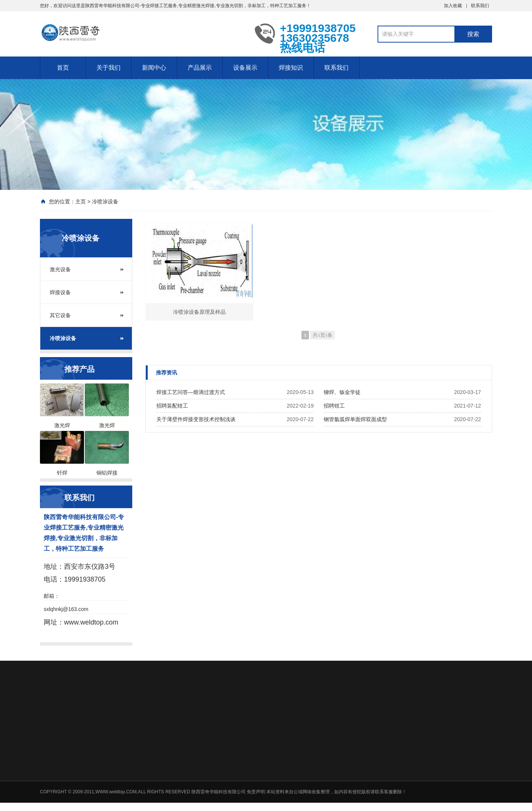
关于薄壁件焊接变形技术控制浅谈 (196, 419)
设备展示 (245, 68)
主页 (81, 202)
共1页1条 (323, 335)
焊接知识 (291, 68)
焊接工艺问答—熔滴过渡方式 (191, 392)
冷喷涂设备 (105, 202)
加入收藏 (453, 6)
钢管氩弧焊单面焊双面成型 (355, 419)
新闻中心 (154, 68)
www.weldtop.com (91, 622)
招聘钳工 (334, 406)
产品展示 (200, 68)
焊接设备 (60, 292)
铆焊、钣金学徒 (342, 392)
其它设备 (60, 315)
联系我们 (480, 6)
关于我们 (109, 68)
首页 (63, 68)
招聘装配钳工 (172, 406)
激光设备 (60, 269)
